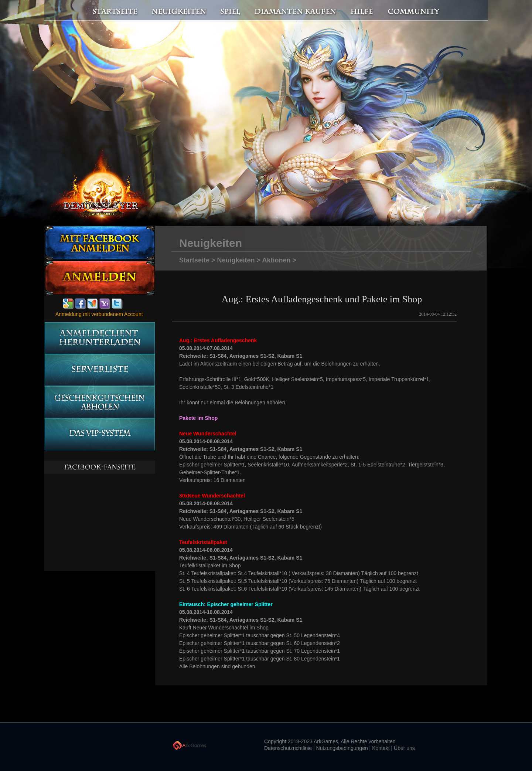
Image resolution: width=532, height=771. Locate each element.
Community (416, 11)
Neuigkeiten (178, 11)
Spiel (231, 11)
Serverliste (100, 370)
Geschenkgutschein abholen (100, 402)
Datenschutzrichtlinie (288, 748)
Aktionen (276, 260)
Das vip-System (100, 434)
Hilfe (362, 11)
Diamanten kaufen (296, 11)
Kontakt (381, 748)
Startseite (111, 11)
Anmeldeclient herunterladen (100, 338)
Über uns (404, 748)
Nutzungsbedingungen (342, 748)
